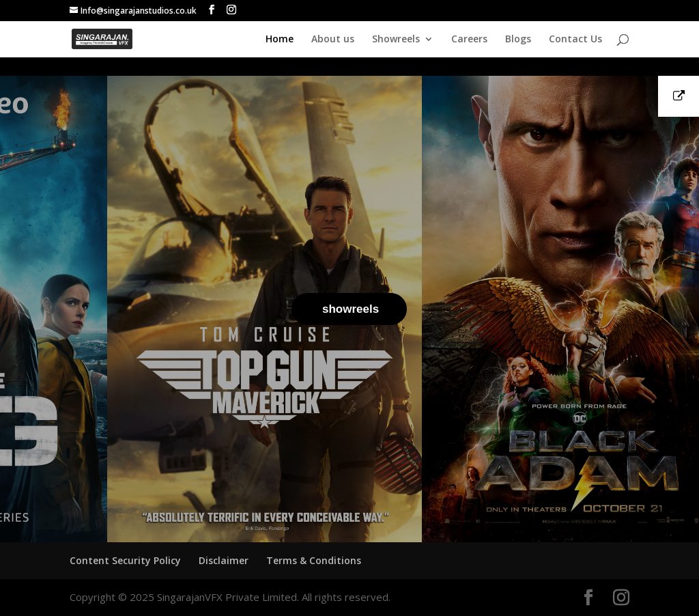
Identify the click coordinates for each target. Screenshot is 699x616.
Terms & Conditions (314, 560)
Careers (469, 40)
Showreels (396, 40)
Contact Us (575, 40)
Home (280, 40)
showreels (351, 309)
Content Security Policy (125, 560)
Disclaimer (224, 560)
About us (333, 40)
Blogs (518, 40)
